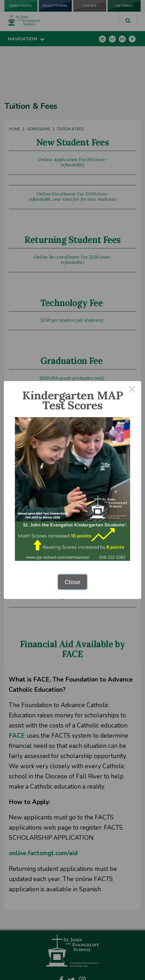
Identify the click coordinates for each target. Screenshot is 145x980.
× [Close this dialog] (132, 390)
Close (73, 582)
